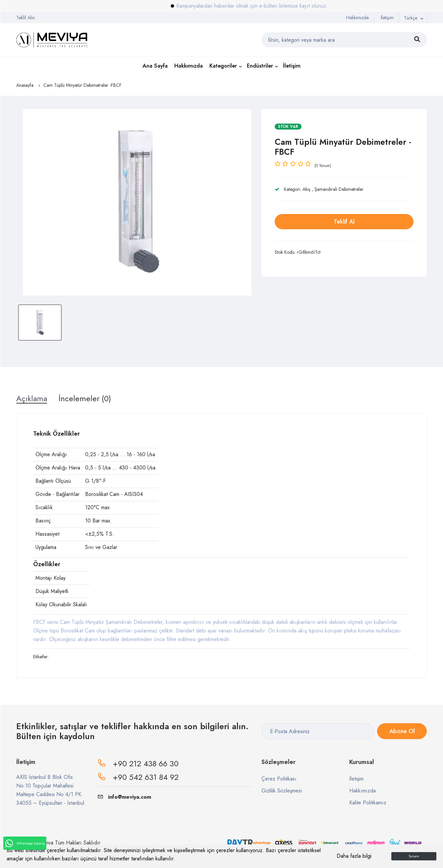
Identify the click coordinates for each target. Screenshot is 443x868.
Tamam (414, 856)
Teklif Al (344, 222)
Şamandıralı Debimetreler (339, 189)
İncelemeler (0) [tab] (85, 399)
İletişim (387, 18)
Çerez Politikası (279, 779)
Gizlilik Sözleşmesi (282, 791)
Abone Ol (402, 731)
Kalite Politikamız (368, 803)
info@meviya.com (124, 797)
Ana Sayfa (155, 66)
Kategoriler (223, 66)
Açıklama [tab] (32, 399)
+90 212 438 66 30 (146, 763)
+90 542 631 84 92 (146, 777)
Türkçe (411, 18)
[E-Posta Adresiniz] (318, 731)
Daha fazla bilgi (354, 856)
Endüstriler (260, 66)
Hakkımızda (358, 18)
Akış (306, 189)
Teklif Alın (26, 18)
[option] (137, 202)
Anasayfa (25, 85)
